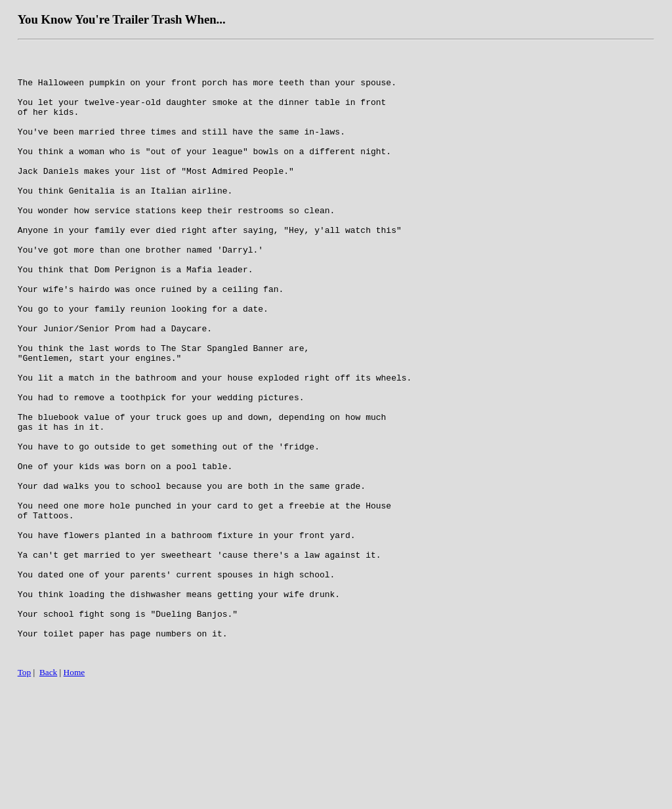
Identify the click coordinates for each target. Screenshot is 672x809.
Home (74, 794)
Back (48, 794)
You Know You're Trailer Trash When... (122, 19)
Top (25, 794)
